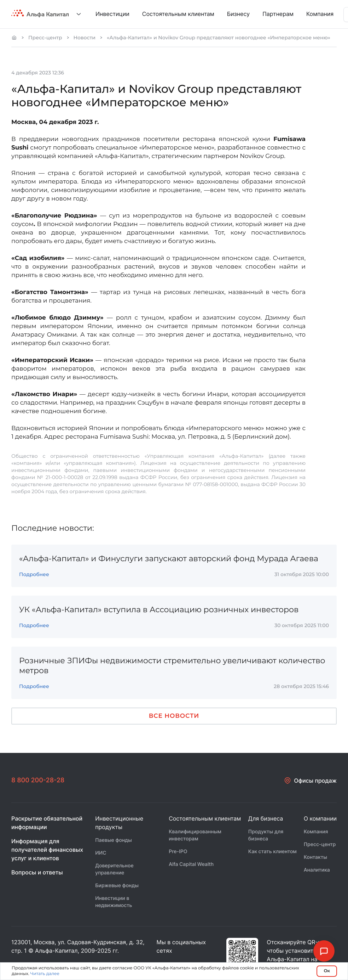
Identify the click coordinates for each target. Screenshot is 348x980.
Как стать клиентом (272, 852)
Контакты (315, 857)
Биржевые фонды (117, 886)
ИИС (101, 853)
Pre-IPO (178, 852)
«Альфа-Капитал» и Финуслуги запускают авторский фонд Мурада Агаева (169, 559)
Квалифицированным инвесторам (195, 835)
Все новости (174, 716)
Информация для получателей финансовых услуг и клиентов (47, 850)
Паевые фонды (114, 840)
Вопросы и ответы (37, 872)
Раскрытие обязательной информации (47, 823)
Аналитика (317, 870)
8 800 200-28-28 (38, 780)
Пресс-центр (45, 38)
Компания (316, 832)
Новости (85, 38)
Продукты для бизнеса (266, 835)
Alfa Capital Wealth (191, 864)
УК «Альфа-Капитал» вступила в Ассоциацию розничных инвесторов (159, 610)
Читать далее (45, 974)
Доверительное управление (114, 869)
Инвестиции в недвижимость (114, 902)
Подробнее (34, 574)
